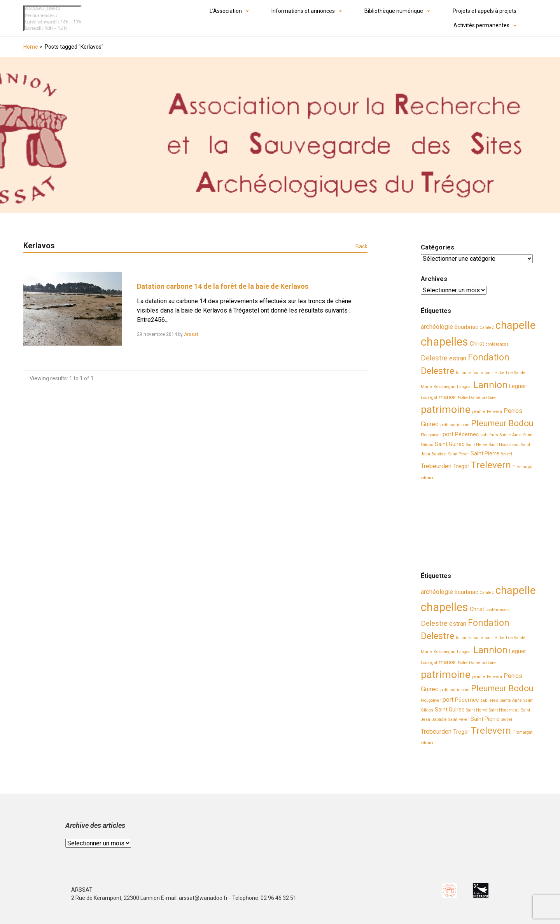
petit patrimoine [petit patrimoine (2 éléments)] (455, 425)
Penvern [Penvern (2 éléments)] (494, 412)
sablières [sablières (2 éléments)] (489, 435)
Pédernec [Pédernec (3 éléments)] (467, 434)
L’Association (226, 11)
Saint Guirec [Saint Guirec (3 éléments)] (450, 444)
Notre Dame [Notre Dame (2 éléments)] (469, 398)
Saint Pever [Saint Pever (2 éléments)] (459, 454)
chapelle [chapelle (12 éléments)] (516, 325)
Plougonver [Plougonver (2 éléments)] (431, 435)
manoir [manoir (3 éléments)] (447, 397)
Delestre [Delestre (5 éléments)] (434, 358)
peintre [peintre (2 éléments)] (479, 412)
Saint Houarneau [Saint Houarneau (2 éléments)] (504, 445)
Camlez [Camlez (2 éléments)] (487, 328)
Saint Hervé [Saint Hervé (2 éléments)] (477, 445)
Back (361, 246)
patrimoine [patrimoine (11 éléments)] (446, 409)
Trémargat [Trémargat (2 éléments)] (522, 467)
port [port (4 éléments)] (448, 434)
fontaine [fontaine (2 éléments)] (463, 373)
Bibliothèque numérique (394, 11)
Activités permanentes (481, 25)
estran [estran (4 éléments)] (458, 358)
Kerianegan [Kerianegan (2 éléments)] (444, 387)
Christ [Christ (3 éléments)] (477, 344)
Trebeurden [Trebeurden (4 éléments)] (436, 466)
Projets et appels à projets (485, 11)
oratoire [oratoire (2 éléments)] (489, 398)
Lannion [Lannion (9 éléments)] (490, 385)
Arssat (191, 334)
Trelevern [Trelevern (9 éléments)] (491, 465)
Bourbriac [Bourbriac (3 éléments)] (466, 327)
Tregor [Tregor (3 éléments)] (461, 466)
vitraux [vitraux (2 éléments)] (427, 478)
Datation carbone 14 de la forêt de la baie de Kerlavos (223, 286)
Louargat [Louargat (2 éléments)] (429, 398)
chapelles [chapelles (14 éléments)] (444, 342)
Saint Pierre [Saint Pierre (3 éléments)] (485, 453)
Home (31, 47)
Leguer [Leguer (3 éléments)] (518, 386)
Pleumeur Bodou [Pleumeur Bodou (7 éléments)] (502, 423)
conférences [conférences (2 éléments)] (497, 344)
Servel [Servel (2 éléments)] (507, 454)
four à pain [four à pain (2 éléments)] (483, 373)
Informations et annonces (303, 11)
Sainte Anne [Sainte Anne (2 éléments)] (511, 435)
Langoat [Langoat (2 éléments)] (464, 387)
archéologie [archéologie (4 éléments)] (437, 327)
